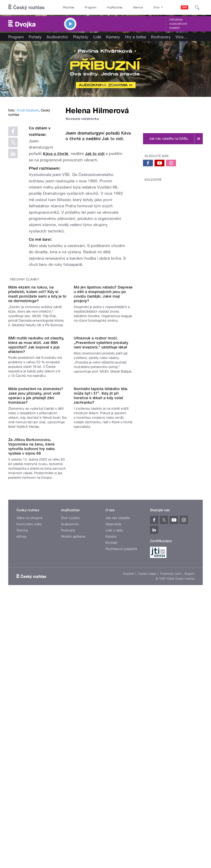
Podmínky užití (170, 744)
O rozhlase (142, 7)
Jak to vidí (53, 191)
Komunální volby (29, 694)
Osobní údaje (147, 744)
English (190, 744)
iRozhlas (67, 7)
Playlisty (81, 37)
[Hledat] (197, 7)
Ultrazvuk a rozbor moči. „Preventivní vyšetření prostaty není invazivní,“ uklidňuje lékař (101, 446)
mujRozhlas (104, 7)
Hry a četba (136, 37)
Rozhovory (161, 37)
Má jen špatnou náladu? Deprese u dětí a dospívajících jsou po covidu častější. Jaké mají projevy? (103, 364)
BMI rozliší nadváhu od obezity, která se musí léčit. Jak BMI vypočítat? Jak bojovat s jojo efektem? (36, 448)
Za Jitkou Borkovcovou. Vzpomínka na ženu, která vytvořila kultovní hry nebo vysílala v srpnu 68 (32, 616)
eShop (21, 707)
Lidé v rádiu (114, 700)
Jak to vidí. (113, 139)
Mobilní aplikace (73, 707)
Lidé (97, 37)
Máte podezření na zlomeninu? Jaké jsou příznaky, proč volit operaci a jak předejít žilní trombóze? (36, 532)
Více (181, 37)
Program (84, 7)
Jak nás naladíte (118, 688)
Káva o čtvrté (92, 184)
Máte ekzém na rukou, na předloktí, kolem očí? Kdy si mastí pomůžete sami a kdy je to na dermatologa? (37, 364)
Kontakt (111, 713)
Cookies (128, 744)
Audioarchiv (178, 24)
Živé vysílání (70, 688)
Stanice (123, 7)
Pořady (35, 37)
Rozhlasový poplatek (121, 719)
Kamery (175, 28)
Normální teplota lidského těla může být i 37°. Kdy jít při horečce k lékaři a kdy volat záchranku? (101, 532)
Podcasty (68, 700)
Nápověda (113, 694)
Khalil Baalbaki (28, 160)
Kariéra (111, 707)
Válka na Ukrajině (29, 688)
